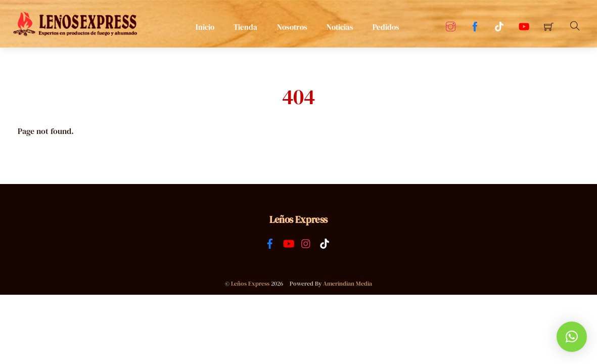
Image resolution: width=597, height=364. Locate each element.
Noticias (340, 27)
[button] (572, 337)
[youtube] (288, 242)
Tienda (245, 27)
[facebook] (270, 242)
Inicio (205, 27)
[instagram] (306, 242)
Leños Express (250, 283)
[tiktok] (325, 242)
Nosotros (292, 27)
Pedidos (386, 27)
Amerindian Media (348, 283)
